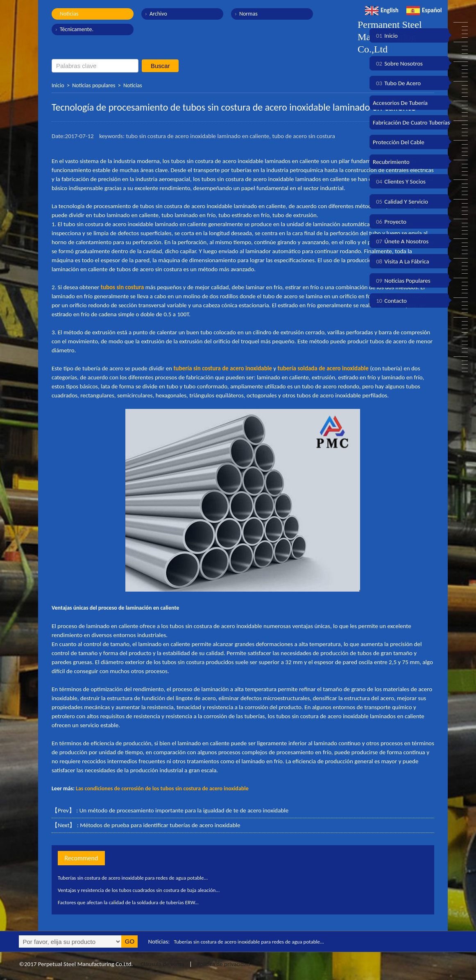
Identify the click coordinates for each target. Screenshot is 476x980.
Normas (232, 14)
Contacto (390, 301)
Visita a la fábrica (401, 261)
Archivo (150, 14)
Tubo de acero (397, 83)
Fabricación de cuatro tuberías (411, 122)
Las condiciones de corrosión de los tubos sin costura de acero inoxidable (162, 788)
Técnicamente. (77, 29)
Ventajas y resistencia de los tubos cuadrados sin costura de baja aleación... (151, 890)
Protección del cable (399, 142)
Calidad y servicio (400, 202)
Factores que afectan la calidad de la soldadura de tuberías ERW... (139, 902)
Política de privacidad (223, 964)
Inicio (58, 85)
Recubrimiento (391, 162)
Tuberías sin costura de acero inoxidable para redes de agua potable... (144, 878)
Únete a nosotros (401, 241)
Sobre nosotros (398, 64)
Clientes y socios (399, 181)
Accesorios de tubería (400, 103)
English (382, 10)
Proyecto (390, 222)
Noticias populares (94, 85)
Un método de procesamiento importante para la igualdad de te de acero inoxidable (184, 810)
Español (424, 10)
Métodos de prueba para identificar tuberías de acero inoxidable (160, 825)
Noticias (69, 14)
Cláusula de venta (162, 964)
